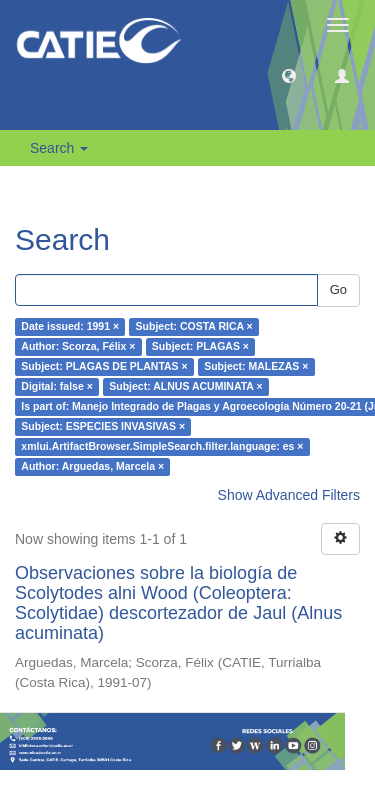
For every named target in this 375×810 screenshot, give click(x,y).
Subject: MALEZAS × (256, 367)
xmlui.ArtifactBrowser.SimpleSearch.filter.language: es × (162, 447)
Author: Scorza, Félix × (78, 347)
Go (338, 289)
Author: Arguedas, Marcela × (92, 467)
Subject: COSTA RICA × (194, 327)
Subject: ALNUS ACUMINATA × (185, 387)
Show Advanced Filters (289, 495)
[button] (289, 75)
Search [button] (59, 148)
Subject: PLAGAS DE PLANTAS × (104, 367)
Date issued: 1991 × (70, 327)
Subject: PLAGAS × (200, 347)
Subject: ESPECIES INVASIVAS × (103, 427)
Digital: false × (56, 387)
